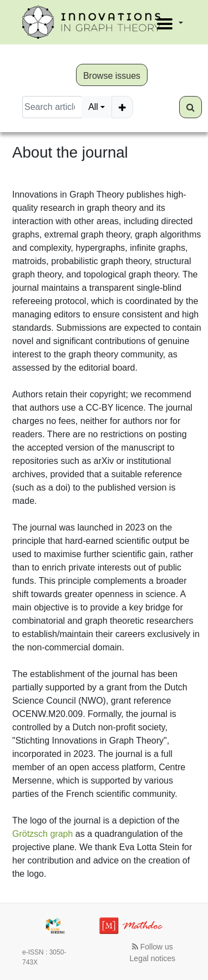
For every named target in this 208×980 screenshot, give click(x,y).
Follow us (153, 947)
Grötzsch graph (42, 834)
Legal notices (153, 958)
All (93, 107)
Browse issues (112, 76)
